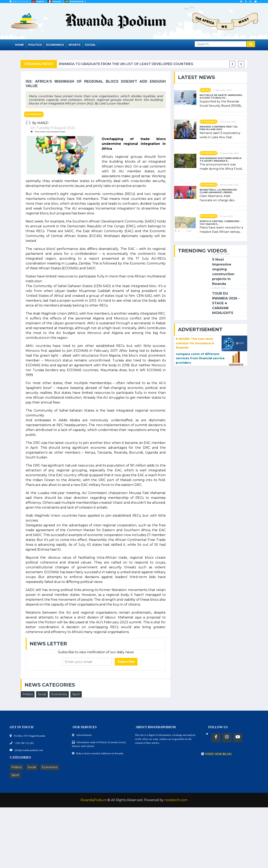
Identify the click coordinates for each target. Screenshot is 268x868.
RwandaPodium (94, 800)
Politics (35, 45)
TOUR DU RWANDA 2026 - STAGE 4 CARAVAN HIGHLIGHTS (226, 303)
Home (19, 45)
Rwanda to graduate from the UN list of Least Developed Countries (139, 64)
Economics (55, 45)
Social (90, 45)
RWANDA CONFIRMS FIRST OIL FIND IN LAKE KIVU (219, 128)
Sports (74, 45)
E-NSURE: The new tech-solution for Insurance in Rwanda (195, 343)
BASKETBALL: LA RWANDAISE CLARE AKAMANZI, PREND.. (218, 191)
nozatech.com (176, 800)
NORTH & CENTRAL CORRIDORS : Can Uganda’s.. (220, 223)
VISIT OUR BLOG (216, 754)
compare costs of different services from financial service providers (200, 358)
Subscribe (126, 662)
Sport (76, 694)
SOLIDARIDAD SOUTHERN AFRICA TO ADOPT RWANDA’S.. (221, 160)
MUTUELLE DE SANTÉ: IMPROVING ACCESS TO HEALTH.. (221, 97)
